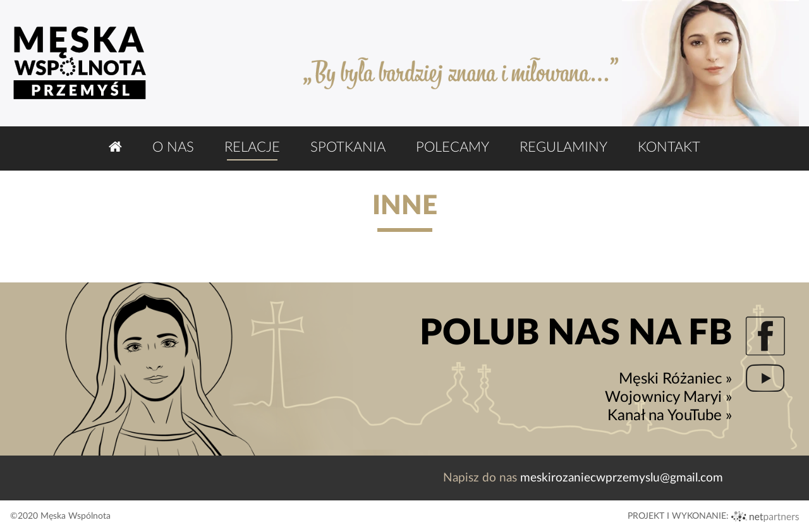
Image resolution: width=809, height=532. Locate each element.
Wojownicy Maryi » (668, 397)
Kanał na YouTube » (670, 416)
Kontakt (669, 147)
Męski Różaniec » (675, 379)
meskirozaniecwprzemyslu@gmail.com (622, 478)
